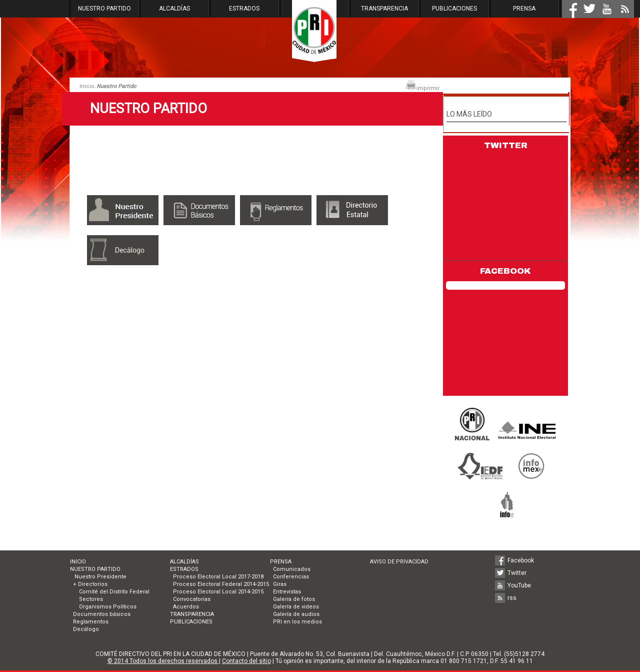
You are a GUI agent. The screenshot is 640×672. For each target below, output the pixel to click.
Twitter (517, 573)
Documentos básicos (102, 614)
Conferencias (291, 577)
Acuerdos (186, 607)
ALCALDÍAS (174, 9)
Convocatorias (192, 599)
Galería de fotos (294, 599)
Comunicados (292, 569)
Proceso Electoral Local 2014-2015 (218, 592)
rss (512, 598)
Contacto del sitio (246, 661)
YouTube (519, 585)
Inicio (87, 86)
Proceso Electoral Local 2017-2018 (218, 577)
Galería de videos (296, 607)
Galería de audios (296, 614)
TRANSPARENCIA (384, 9)
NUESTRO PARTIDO (104, 9)
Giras (280, 584)
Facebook (521, 560)
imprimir (422, 86)
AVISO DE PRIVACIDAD (399, 562)
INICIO (78, 562)
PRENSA (524, 9)
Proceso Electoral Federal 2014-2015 (221, 584)
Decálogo (86, 629)
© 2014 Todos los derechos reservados (163, 661)
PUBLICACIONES (454, 9)
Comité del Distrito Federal (114, 592)
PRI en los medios (297, 622)
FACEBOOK (505, 271)
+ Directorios (90, 584)
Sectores (91, 599)
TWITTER (506, 145)
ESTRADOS (244, 9)
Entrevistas (287, 592)
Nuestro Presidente (100, 577)
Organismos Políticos (108, 607)
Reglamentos (91, 622)
